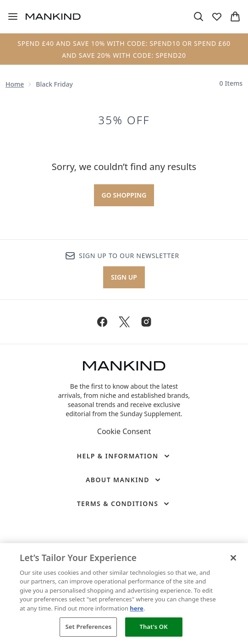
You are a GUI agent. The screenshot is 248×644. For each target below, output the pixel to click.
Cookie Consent (124, 431)
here (137, 608)
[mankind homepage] (53, 17)
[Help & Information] (124, 456)
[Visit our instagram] (146, 322)
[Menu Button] (13, 17)
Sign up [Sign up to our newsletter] (124, 277)
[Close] (233, 558)
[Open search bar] (198, 17)
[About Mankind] (124, 480)
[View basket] (235, 17)
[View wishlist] (217, 17)
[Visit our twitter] (124, 322)
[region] (124, 594)
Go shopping (124, 195)
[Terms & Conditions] (124, 504)
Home (15, 84)
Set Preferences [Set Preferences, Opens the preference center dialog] (89, 627)
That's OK (153, 627)
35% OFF (124, 120)
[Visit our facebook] (102, 322)
